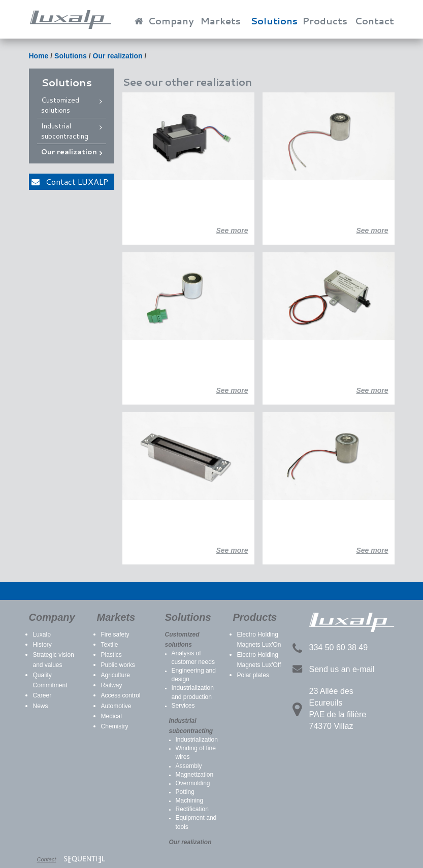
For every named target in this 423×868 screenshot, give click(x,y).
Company (171, 21)
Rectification (192, 809)
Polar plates (253, 675)
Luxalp (42, 635)
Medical (111, 716)
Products (325, 21)
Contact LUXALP (70, 181)
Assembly (189, 766)
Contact (375, 21)
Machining (190, 800)
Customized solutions (60, 105)
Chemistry (115, 726)
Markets (220, 21)
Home (39, 56)
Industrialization (197, 740)
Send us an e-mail (342, 669)
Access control (121, 695)
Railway (112, 685)
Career (42, 695)
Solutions (274, 21)
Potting (185, 792)
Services (183, 706)
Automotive (116, 706)
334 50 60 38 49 (339, 647)
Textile (110, 645)
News (41, 706)
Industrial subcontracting (65, 131)
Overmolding (193, 783)
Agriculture (116, 675)
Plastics (111, 655)
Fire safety (115, 635)
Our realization (118, 56)
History (42, 645)
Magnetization (195, 775)
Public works (118, 665)
